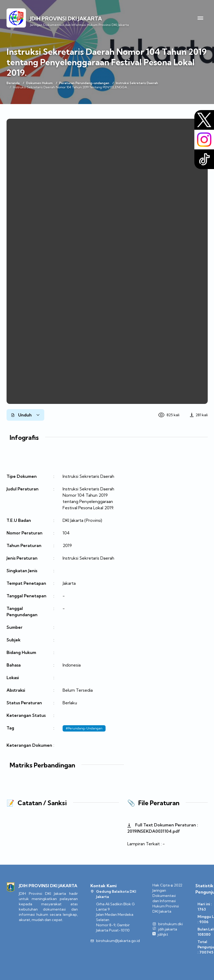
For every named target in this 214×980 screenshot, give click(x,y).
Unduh (25, 415)
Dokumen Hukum (39, 83)
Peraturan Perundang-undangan (84, 83)
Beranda (13, 83)
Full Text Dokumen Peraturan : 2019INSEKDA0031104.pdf (163, 828)
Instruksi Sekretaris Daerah (137, 83)
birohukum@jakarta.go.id (118, 941)
